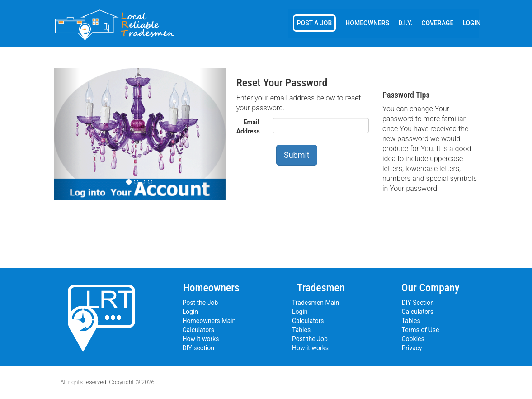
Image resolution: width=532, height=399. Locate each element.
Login (471, 23)
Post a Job (315, 23)
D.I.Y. (405, 23)
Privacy (412, 348)
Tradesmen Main (315, 303)
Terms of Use (421, 330)
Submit (297, 155)
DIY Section (418, 303)
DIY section (198, 348)
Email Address (248, 127)
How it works (201, 339)
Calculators (199, 330)
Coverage (437, 23)
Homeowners (367, 23)
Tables (301, 330)
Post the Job (200, 303)
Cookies (413, 339)
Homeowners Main (209, 321)
